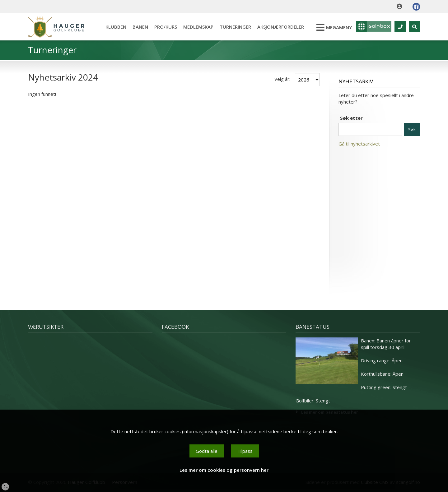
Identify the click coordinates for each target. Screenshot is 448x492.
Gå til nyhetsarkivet (359, 144)
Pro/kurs (164, 27)
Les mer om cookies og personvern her (224, 470)
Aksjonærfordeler (279, 27)
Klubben (114, 27)
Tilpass (245, 451)
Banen (138, 27)
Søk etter (351, 118)
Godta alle (207, 451)
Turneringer (233, 27)
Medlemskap (196, 27)
